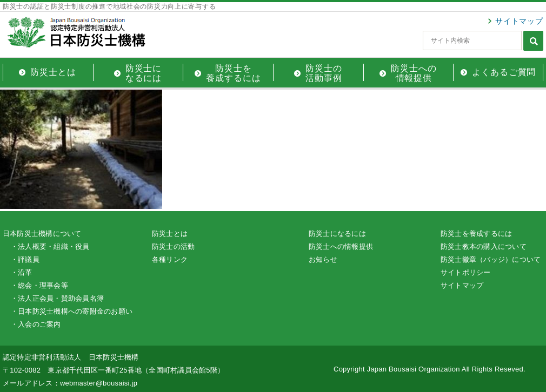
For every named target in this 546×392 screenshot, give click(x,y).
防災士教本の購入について (484, 246)
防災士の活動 (173, 246)
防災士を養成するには (476, 234)
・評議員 (25, 259)
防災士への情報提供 (341, 246)
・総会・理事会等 (39, 285)
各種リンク (170, 259)
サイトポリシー (466, 272)
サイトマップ (519, 21)
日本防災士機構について (42, 234)
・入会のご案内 (36, 324)
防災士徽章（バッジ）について (491, 259)
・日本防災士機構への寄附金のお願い (72, 311)
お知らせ (323, 259)
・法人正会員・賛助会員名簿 (57, 298)
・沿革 (22, 272)
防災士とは (170, 234)
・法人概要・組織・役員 (50, 246)
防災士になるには (337, 234)
